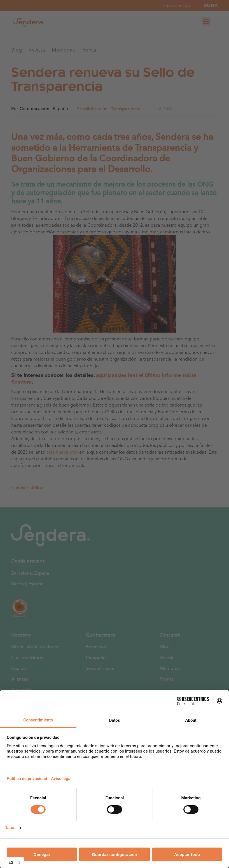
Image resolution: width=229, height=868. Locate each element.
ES (11, 862)
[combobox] (15, 863)
